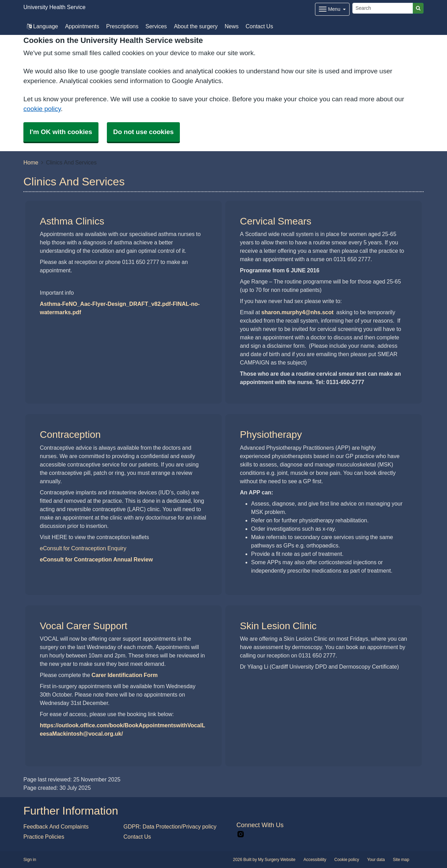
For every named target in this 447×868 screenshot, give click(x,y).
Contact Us (259, 26)
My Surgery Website (277, 860)
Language (42, 26)
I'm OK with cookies (61, 132)
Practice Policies (44, 837)
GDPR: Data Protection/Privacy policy (170, 826)
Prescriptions (122, 26)
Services (156, 26)
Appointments (82, 26)
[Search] (383, 8)
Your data (376, 860)
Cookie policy (347, 860)
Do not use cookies (143, 132)
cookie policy (42, 109)
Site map (401, 860)
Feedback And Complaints (56, 826)
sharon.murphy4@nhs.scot (297, 312)
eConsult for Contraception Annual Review (96, 559)
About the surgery (196, 26)
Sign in (30, 860)
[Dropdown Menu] (332, 9)
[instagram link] (241, 834)
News (232, 26)
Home (31, 162)
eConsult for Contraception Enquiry (83, 548)
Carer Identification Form (124, 675)
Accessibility (315, 860)
